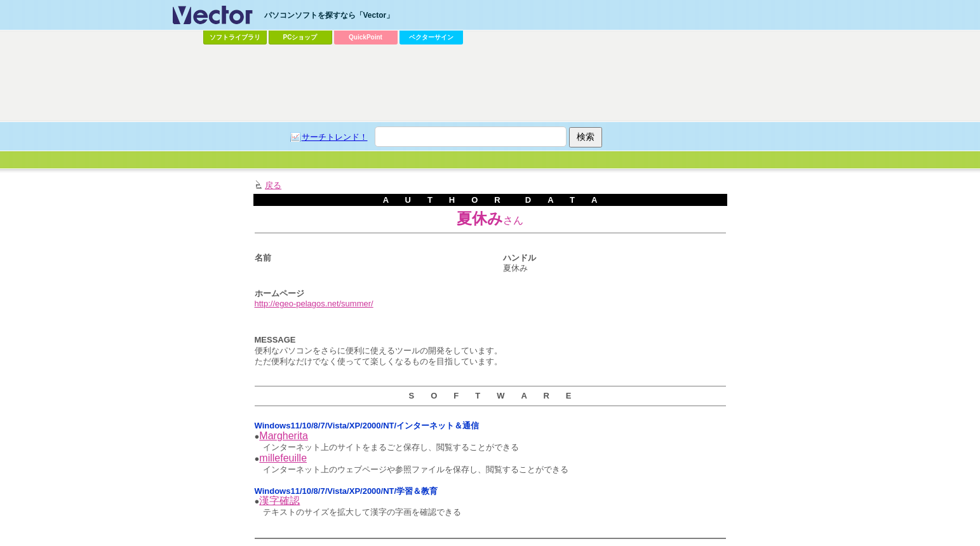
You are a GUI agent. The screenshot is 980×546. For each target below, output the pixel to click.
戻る (273, 185)
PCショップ (300, 37)
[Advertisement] (490, 83)
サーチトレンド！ (335, 137)
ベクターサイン (431, 37)
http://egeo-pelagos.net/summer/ (314, 304)
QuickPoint (366, 37)
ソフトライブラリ (235, 37)
